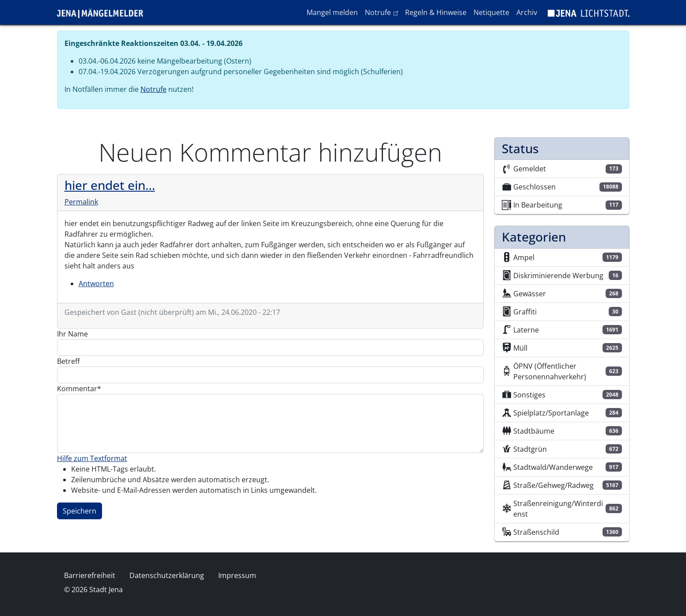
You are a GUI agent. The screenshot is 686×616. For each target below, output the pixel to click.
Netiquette (491, 12)
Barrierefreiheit (90, 575)
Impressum (237, 575)
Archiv (527, 12)
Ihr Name (72, 334)
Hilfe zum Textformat (92, 458)
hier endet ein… (110, 185)
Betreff (68, 361)
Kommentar (77, 389)
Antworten (96, 283)
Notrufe (383, 12)
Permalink (81, 202)
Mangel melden (332, 12)
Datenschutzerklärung (167, 575)
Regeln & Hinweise (436, 12)
